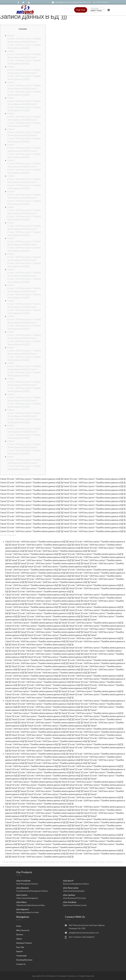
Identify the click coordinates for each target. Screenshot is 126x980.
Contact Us (21, 964)
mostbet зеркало (8, 535)
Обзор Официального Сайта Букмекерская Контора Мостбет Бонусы (34, 862)
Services (20, 934)
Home (19, 926)
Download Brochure (24, 960)
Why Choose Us (23, 930)
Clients (19, 939)
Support (20, 951)
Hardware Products (24, 943)
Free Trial (81, 10)
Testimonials (21, 956)
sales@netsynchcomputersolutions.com (73, 2)
